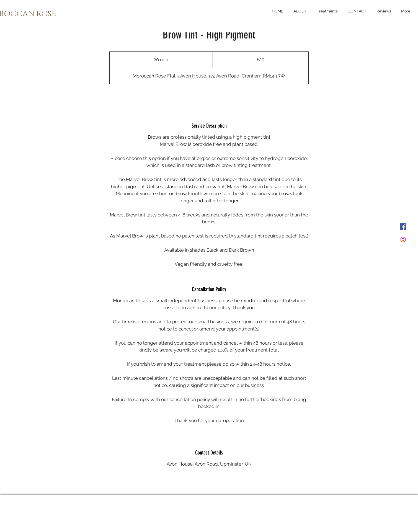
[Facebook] (403, 227)
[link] (209, 99)
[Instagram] (403, 239)
